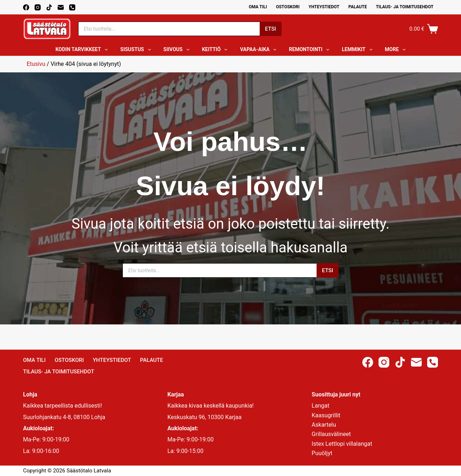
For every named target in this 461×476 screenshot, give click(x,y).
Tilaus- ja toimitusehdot (405, 7)
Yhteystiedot (324, 7)
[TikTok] (49, 7)
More (397, 50)
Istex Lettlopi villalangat (342, 444)
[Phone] (72, 7)
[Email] (61, 7)
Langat (320, 406)
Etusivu (36, 64)
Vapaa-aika (259, 50)
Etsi (271, 29)
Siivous (178, 50)
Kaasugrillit (326, 415)
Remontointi (310, 50)
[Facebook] (26, 7)
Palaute (358, 7)
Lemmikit (358, 50)
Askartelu (324, 425)
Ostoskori (288, 7)
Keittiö (216, 50)
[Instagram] (38, 7)
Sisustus (137, 50)
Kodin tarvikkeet (83, 50)
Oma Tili (258, 7)
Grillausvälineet (331, 434)
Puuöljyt (322, 453)
